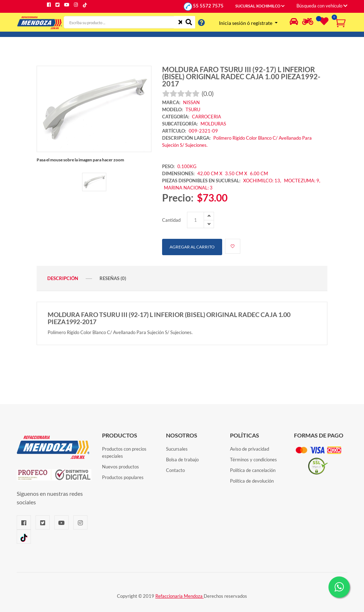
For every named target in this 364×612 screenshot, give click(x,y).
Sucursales (177, 449)
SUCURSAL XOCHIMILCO (260, 6)
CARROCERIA (207, 117)
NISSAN (191, 102)
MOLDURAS (213, 124)
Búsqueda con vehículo (322, 6)
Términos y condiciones (253, 460)
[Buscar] (189, 22)
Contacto (175, 470)
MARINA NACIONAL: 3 (188, 188)
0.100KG (187, 166)
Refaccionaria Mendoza (180, 596)
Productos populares (123, 477)
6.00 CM (259, 173)
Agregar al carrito (192, 247)
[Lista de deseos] (323, 23)
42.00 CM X (210, 173)
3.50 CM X (237, 173)
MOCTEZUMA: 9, (302, 181)
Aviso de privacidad (250, 449)
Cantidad (171, 220)
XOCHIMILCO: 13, (263, 181)
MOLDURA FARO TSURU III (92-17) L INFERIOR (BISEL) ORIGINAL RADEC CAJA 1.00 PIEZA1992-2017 (241, 76)
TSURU (193, 109)
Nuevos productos (121, 467)
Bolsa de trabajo (182, 460)
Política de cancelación (253, 470)
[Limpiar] (180, 22)
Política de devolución (252, 481)
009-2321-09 (203, 131)
